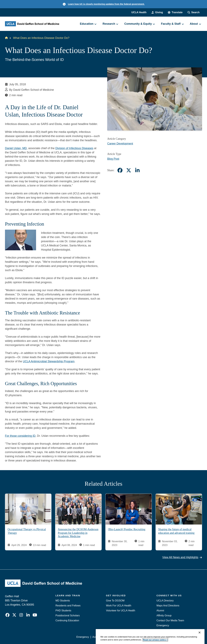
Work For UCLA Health (119, 606)
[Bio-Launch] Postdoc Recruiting (127, 529)
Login (173, 637)
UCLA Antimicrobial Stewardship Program (49, 361)
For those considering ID (20, 436)
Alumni (160, 611)
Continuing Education (67, 620)
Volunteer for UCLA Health (121, 611)
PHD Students (63, 611)
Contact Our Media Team (170, 620)
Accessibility (99, 637)
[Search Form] (194, 12)
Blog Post (113, 159)
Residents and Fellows (68, 606)
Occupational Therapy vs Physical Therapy (27, 531)
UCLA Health (139, 12)
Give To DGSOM (115, 601)
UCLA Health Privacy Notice (151, 637)
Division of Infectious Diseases (74, 148)
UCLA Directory (165, 601)
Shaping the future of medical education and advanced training (176, 531)
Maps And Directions (168, 606)
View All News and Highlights (182, 557)
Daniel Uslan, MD (16, 148)
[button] (175, 12)
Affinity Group (164, 615)
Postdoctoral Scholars (68, 615)
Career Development (120, 144)
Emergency (163, 625)
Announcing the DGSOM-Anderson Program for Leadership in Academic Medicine (78, 533)
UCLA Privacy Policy (121, 637)
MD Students (63, 601)
